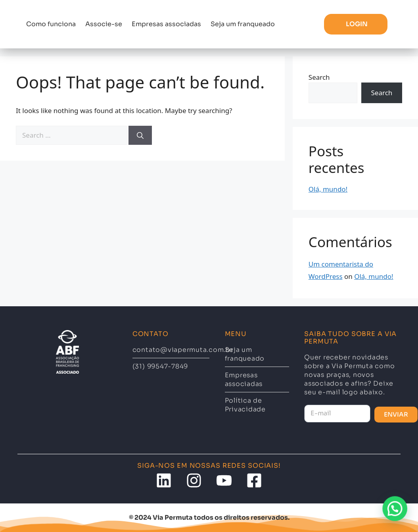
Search (319, 77)
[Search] (140, 135)
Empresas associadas (166, 24)
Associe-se (104, 24)
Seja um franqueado (243, 24)
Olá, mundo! (328, 189)
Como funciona (51, 24)
